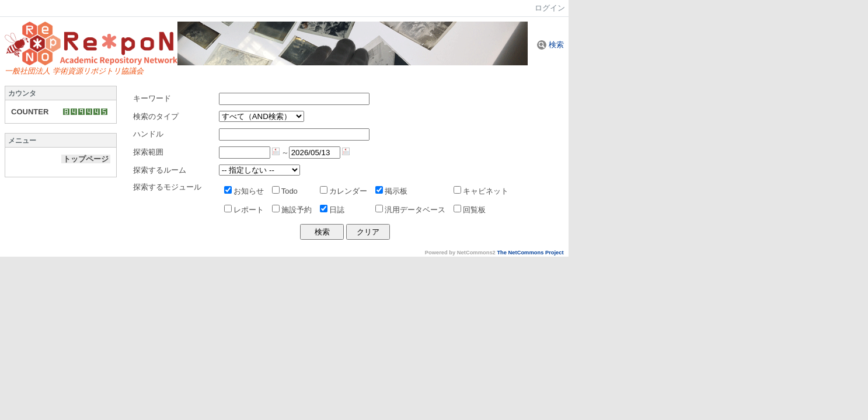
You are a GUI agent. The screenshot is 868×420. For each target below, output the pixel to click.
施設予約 (292, 210)
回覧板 (470, 210)
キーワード (152, 98)
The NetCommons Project (530, 253)
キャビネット (481, 191)
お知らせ (244, 191)
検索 (550, 45)
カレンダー (344, 191)
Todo (285, 191)
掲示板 (391, 191)
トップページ (86, 159)
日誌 (332, 210)
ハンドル (148, 134)
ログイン (550, 8)
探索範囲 (148, 152)
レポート (244, 210)
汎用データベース (410, 210)
